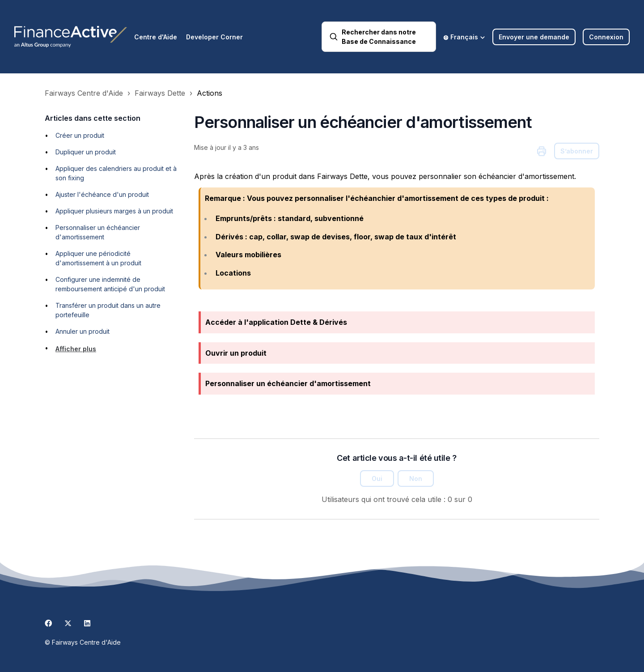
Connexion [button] (606, 37)
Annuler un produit (83, 331)
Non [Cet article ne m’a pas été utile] (416, 478)
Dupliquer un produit (86, 152)
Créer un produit (80, 135)
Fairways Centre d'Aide (84, 93)
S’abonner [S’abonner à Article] (577, 151)
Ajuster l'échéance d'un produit (102, 194)
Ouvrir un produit (236, 353)
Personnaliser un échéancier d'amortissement (288, 383)
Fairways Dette (160, 93)
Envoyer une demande (534, 37)
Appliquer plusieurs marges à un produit (114, 211)
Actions (210, 93)
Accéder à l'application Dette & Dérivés (276, 322)
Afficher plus (76, 349)
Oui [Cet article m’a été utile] (377, 478)
